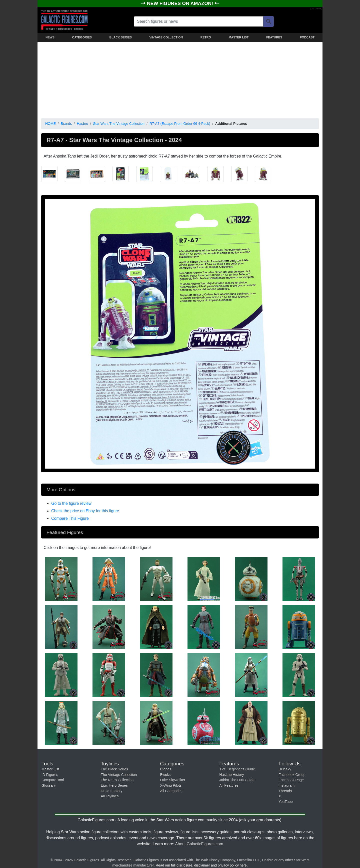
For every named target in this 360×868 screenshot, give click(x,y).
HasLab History (231, 775)
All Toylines (110, 796)
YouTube (286, 802)
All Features (229, 785)
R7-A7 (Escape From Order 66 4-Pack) (180, 124)
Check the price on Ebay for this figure (85, 511)
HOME (50, 124)
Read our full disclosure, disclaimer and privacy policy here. (202, 865)
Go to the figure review (71, 503)
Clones (166, 769)
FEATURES (274, 37)
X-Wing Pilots (171, 785)
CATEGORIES (82, 37)
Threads (285, 791)
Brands (66, 124)
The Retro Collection (117, 780)
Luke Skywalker (173, 780)
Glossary (49, 785)
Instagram (286, 785)
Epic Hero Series (114, 785)
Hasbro (82, 124)
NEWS (50, 37)
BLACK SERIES (121, 37)
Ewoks (165, 775)
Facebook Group (292, 775)
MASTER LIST (238, 37)
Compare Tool (53, 780)
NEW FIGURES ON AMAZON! (181, 3)
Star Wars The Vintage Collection (119, 124)
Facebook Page (291, 780)
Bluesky (285, 769)
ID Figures (50, 775)
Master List (50, 769)
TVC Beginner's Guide (237, 769)
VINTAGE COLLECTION (166, 37)
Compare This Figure (70, 518)
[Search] (268, 21)
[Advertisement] (180, 79)
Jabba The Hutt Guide (237, 780)
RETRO (206, 37)
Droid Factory (111, 791)
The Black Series (114, 769)
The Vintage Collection (119, 775)
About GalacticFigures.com (199, 844)
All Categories (171, 791)
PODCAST (307, 37)
